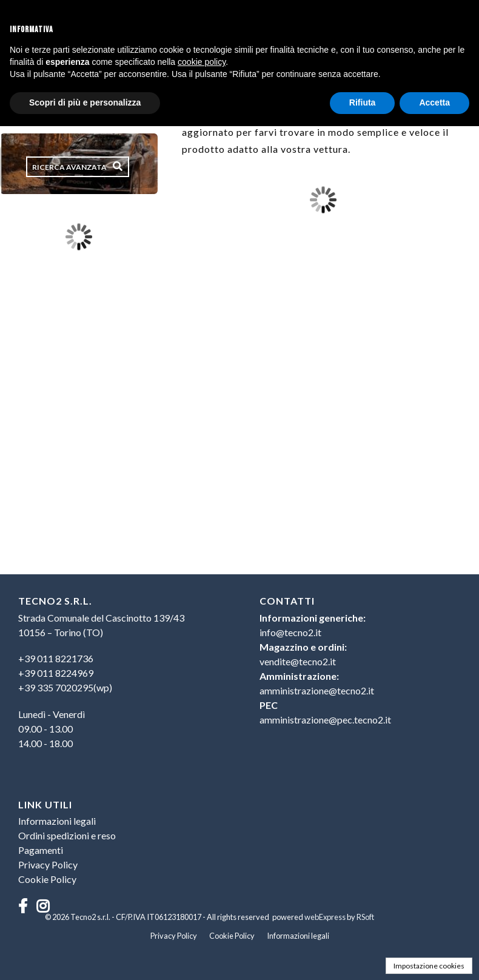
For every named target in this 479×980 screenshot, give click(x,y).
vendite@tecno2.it (298, 661)
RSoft (365, 917)
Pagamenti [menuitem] (41, 850)
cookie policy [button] (202, 62)
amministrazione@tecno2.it (317, 690)
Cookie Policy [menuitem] (47, 879)
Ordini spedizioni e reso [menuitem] (67, 835)
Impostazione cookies (429, 966)
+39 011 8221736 (56, 658)
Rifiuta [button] (363, 102)
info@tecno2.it (290, 632)
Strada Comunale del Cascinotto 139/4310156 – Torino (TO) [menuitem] (101, 625)
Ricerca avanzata (69, 167)
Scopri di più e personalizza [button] (85, 102)
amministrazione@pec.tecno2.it (325, 720)
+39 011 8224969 (56, 673)
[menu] (119, 679)
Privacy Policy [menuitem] (48, 864)
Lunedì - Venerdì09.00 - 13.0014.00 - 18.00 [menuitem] (52, 729)
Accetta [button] (434, 102)
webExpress (325, 917)
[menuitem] (119, 673)
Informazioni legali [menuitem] (57, 821)
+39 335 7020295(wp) (65, 687)
